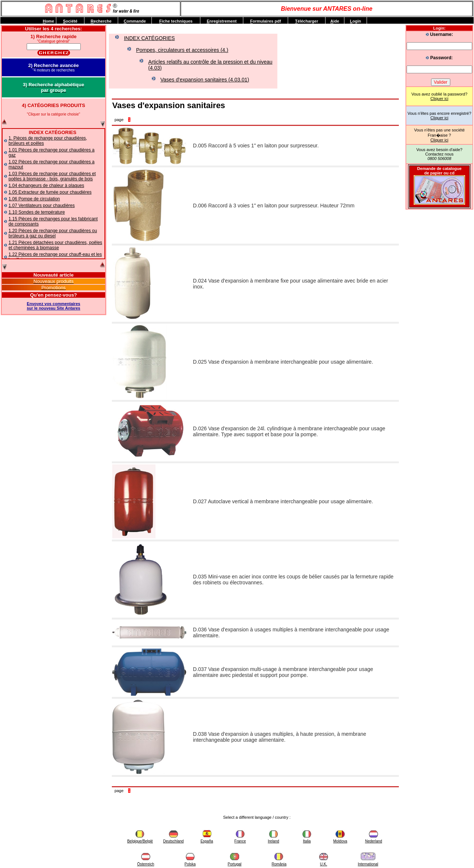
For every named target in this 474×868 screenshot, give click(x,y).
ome (48, 21)
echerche (101, 21)
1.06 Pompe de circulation (34, 199)
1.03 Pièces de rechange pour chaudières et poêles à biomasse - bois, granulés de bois (52, 176)
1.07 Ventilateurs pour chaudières (42, 206)
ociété (70, 21)
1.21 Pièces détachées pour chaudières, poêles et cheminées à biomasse (55, 245)
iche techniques (176, 21)
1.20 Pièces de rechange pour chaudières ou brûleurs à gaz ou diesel (53, 233)
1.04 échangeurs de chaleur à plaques (46, 186)
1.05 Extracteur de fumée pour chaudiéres (50, 192)
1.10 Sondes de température (37, 212)
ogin (355, 21)
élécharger (307, 21)
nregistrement (222, 21)
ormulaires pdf (265, 21)
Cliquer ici (439, 99)
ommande (135, 21)
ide (335, 21)
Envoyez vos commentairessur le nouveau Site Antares (53, 306)
